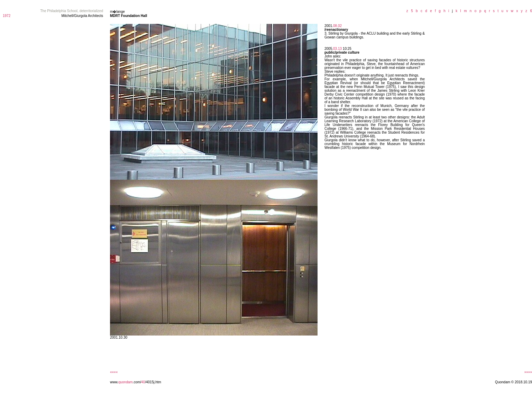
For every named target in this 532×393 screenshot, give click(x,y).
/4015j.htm (153, 382)
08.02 (337, 26)
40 (143, 382)
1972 (7, 16)
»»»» (528, 372)
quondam (126, 382)
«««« (114, 372)
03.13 (337, 49)
